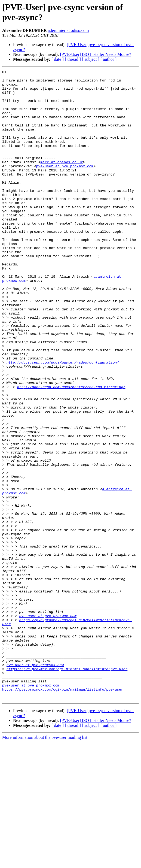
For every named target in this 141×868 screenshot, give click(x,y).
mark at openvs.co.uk (62, 181)
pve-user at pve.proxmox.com (65, 186)
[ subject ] (91, 59)
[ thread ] (73, 59)
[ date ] (58, 59)
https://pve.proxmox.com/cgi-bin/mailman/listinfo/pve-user (67, 789)
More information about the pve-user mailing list (45, 863)
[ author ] (109, 59)
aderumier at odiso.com (68, 30)
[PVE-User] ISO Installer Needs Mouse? (95, 54)
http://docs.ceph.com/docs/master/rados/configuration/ (63, 421)
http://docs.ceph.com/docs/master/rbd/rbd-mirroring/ (71, 450)
